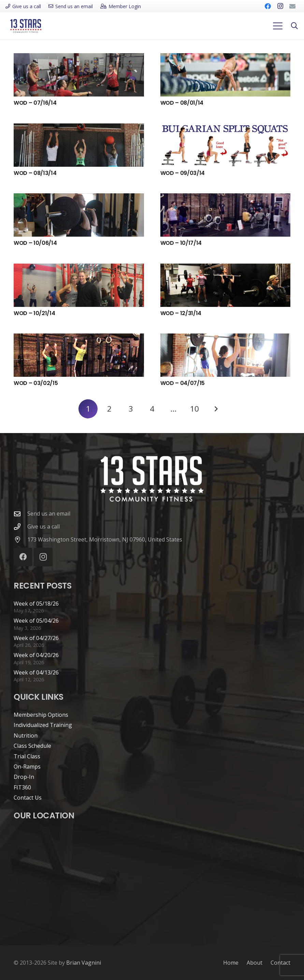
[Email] (292, 6)
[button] (278, 26)
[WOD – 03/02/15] (79, 355)
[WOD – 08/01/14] (226, 75)
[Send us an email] (20, 514)
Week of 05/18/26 (36, 604)
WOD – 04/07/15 (183, 383)
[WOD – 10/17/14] (226, 215)
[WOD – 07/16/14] (79, 75)
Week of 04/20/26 (36, 655)
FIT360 (22, 787)
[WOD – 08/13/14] (79, 145)
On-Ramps (27, 767)
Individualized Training (43, 725)
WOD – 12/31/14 (181, 313)
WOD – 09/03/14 (183, 173)
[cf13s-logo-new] (26, 26)
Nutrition (26, 736)
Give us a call (44, 526)
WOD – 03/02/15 (36, 383)
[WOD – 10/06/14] (79, 215)
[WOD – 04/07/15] (226, 355)
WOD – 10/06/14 (35, 243)
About (255, 963)
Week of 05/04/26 (36, 621)
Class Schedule (32, 746)
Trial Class (27, 756)
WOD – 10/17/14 (181, 243)
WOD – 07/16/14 (35, 103)
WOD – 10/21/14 (34, 313)
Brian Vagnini (84, 963)
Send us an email (49, 514)
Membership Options (41, 715)
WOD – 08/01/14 (182, 103)
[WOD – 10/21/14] (79, 285)
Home (231, 963)
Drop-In (24, 777)
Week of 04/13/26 (36, 672)
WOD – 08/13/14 (35, 173)
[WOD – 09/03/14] (226, 145)
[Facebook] (268, 6)
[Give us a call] (20, 527)
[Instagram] (280, 6)
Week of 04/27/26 (36, 638)
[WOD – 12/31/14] (226, 285)
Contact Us (28, 798)
